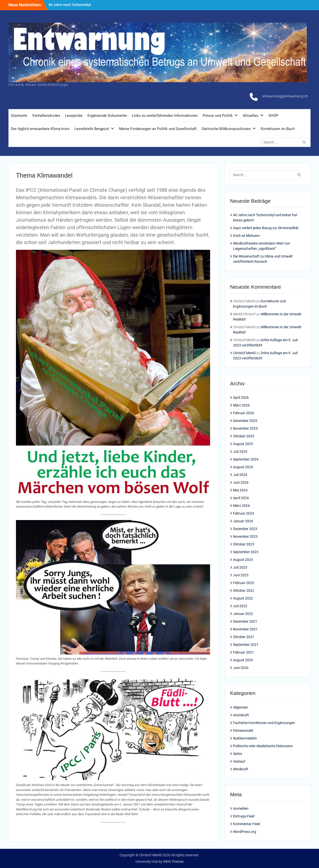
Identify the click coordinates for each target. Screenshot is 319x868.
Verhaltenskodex (46, 116)
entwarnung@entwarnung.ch (285, 96)
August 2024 (243, 467)
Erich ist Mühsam (246, 236)
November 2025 (245, 428)
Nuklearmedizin (245, 738)
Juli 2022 (240, 606)
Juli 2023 (240, 567)
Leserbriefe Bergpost (92, 129)
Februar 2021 (243, 652)
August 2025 (243, 444)
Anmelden (241, 808)
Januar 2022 (243, 614)
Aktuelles (251, 116)
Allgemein (240, 707)
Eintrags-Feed (244, 816)
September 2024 (246, 459)
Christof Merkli (244, 353)
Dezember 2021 (245, 621)
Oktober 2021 (244, 637)
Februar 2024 (243, 513)
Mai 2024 (240, 490)
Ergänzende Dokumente (107, 116)
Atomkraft (241, 715)
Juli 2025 (240, 452)
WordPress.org (245, 832)
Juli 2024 (240, 475)
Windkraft (241, 769)
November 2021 (245, 629)
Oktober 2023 (244, 544)
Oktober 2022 (244, 591)
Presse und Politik (218, 116)
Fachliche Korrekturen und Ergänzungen (264, 723)
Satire (238, 754)
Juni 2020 (241, 668)
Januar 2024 (243, 521)
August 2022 (243, 598)
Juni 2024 (241, 482)
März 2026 (241, 405)
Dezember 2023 (245, 529)
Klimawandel (243, 731)
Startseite (19, 116)
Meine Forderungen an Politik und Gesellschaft (158, 129)
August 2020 (243, 660)
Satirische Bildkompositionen (226, 129)
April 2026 (241, 398)
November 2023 (245, 536)
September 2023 (246, 552)
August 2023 (243, 560)
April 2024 (241, 498)
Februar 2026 (243, 413)
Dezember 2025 (245, 421)
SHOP (273, 116)
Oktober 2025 (244, 436)
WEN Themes (173, 862)
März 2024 (241, 506)
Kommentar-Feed (246, 824)
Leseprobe (74, 116)
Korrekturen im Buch (278, 129)
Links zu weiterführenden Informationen (165, 116)
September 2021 (246, 645)
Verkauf (239, 761)
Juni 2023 (241, 575)
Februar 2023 (243, 583)
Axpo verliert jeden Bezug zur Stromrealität (266, 228)
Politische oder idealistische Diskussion (263, 746)
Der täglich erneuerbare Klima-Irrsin (40, 129)
